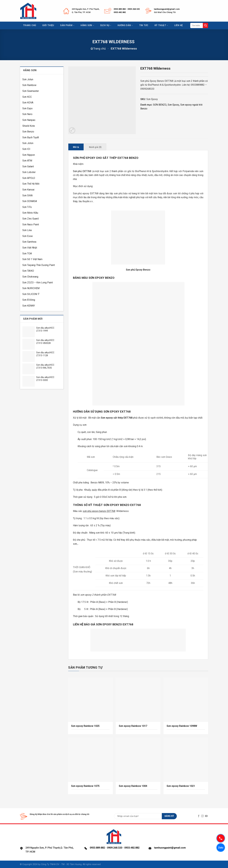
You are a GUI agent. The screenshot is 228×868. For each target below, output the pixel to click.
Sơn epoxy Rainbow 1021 (181, 786)
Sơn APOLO (29, 178)
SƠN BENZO (160, 105)
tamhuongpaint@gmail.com (167, 9)
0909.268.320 (134, 9)
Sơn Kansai (28, 190)
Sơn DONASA (30, 201)
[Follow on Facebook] (199, 816)
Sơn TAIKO (28, 271)
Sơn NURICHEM (31, 288)
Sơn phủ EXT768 (82, 171)
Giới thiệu (48, 25)
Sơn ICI (26, 149)
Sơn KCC (27, 97)
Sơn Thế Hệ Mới (31, 184)
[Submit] (205, 25)
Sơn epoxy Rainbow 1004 (133, 786)
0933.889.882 (120, 9)
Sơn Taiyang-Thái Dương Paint (39, 265)
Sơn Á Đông (29, 300)
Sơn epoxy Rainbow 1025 (85, 726)
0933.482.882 (120, 12)
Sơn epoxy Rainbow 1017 (133, 726)
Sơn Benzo (28, 132)
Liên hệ (179, 25)
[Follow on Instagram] (202, 816)
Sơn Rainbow (29, 85)
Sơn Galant (28, 166)
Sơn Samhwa (29, 242)
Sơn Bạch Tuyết (31, 137)
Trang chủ (30, 25)
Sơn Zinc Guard (30, 219)
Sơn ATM (27, 161)
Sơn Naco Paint (31, 224)
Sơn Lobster (29, 172)
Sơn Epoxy (173, 105)
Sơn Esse (28, 236)
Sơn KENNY (29, 306)
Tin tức (144, 25)
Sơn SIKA (27, 195)
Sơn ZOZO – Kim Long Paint (38, 283)
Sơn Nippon (29, 155)
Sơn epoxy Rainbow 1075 (85, 786)
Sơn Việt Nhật (30, 248)
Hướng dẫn (125, 25)
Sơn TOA (27, 254)
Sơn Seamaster (31, 91)
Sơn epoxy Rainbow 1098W (182, 726)
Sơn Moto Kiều (30, 213)
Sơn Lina (27, 230)
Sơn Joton (28, 143)
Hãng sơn (87, 25)
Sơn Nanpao (29, 120)
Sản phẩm (67, 25)
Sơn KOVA (28, 103)
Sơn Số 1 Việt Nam (32, 259)
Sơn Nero (27, 114)
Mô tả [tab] (76, 147)
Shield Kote (29, 126)
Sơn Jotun (28, 79)
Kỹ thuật (161, 25)
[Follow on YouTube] (206, 816)
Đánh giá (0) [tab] (95, 147)
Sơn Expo (27, 108)
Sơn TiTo (27, 207)
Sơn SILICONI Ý (31, 294)
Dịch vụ (106, 25)
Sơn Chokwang (30, 277)
